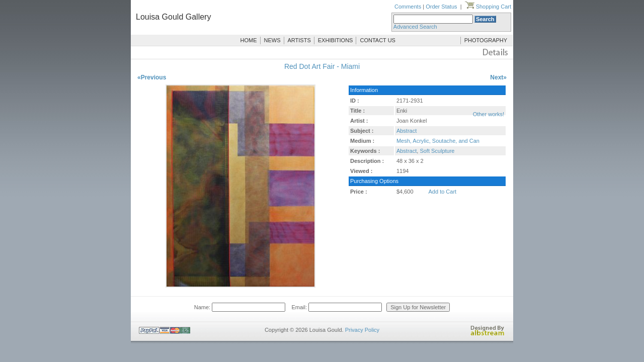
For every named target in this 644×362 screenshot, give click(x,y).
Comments (408, 7)
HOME (249, 40)
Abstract (407, 131)
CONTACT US (378, 40)
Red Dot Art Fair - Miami (322, 66)
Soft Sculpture (437, 151)
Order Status (441, 7)
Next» (498, 77)
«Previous (152, 77)
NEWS (272, 40)
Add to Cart (443, 192)
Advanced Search (415, 27)
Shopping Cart (488, 7)
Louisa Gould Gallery (173, 17)
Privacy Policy (362, 330)
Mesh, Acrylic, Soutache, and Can (438, 141)
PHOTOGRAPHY (486, 40)
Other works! (489, 114)
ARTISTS (299, 40)
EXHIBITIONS (336, 40)
